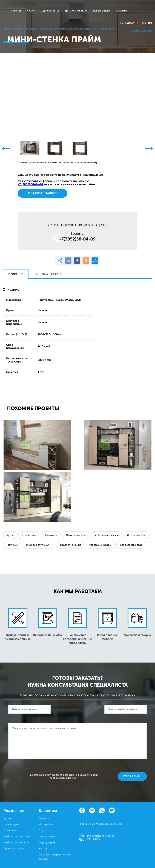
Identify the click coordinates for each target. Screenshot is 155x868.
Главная (15, 11)
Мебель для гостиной (17, 837)
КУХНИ (31, 11)
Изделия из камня (71, 545)
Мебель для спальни (107, 535)
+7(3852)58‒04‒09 (77, 239)
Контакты (45, 849)
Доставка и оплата (48, 274)
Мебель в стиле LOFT (39, 545)
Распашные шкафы (100, 545)
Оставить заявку (42, 193)
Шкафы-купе (29, 535)
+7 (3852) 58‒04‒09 (136, 23)
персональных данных (63, 778)
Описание (16, 274)
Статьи (43, 831)
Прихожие (51, 535)
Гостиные (12, 545)
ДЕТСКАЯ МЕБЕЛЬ (76, 11)
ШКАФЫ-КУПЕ (50, 11)
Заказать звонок (142, 30)
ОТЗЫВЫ (122, 11)
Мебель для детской (16, 843)
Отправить (132, 776)
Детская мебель (137, 535)
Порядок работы (49, 843)
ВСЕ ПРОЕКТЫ (102, 11)
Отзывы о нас (47, 837)
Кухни (10, 535)
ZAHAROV (94, 839)
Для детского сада (131, 545)
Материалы (46, 825)
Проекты (44, 818)
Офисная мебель (76, 535)
